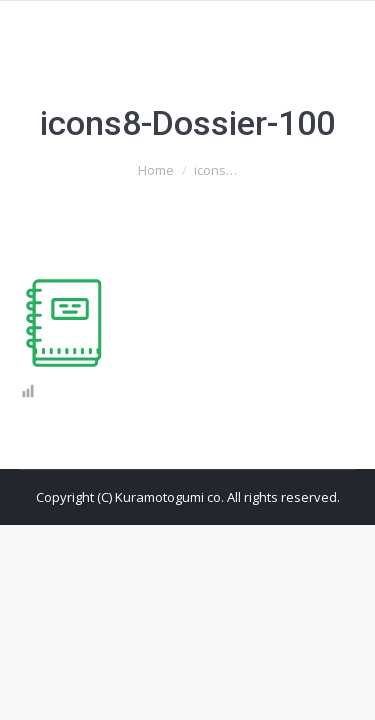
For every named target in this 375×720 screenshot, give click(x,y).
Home (156, 170)
